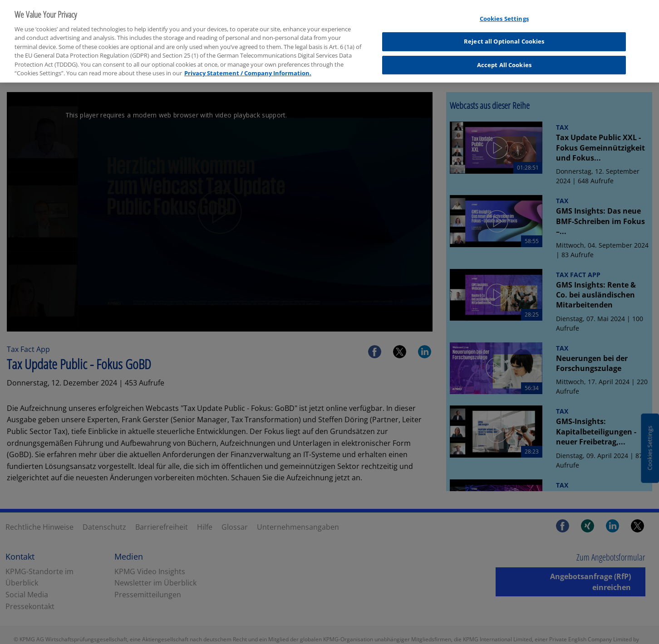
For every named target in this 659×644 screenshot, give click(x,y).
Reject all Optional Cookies (504, 36)
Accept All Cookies (504, 60)
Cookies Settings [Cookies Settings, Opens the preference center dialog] (504, 14)
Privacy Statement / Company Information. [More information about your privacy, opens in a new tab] (248, 68)
